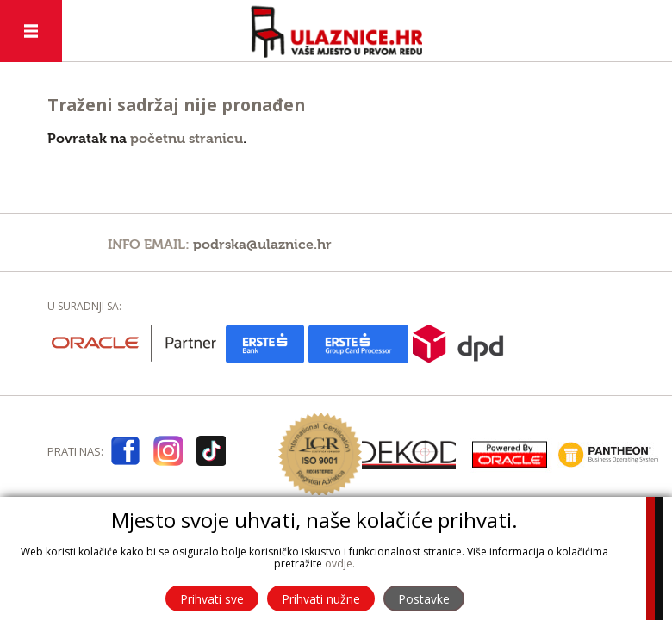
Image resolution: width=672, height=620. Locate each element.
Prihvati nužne (321, 599)
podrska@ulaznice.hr (262, 245)
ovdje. (340, 564)
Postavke (424, 599)
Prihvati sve (212, 599)
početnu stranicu (187, 139)
